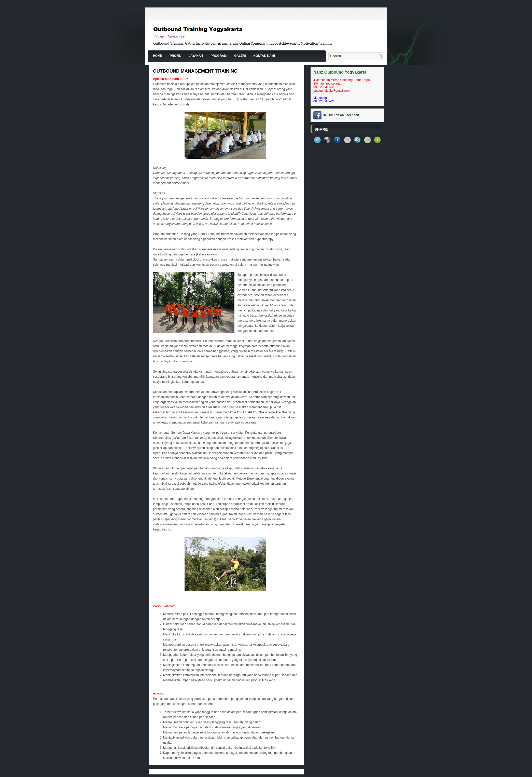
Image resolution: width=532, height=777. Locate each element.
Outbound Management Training (195, 71)
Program (219, 56)
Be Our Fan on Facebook (341, 115)
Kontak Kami (264, 56)
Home (158, 56)
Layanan (196, 56)
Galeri (240, 56)
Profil (175, 56)
